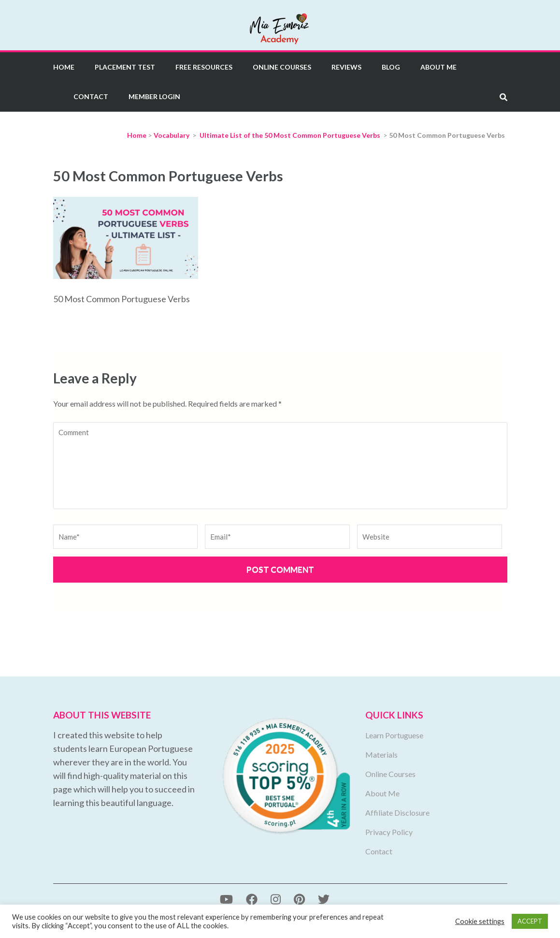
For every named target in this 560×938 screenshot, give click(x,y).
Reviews (346, 67)
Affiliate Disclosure (397, 813)
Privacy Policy (389, 832)
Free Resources (204, 67)
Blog (391, 67)
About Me (438, 67)
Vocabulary (172, 135)
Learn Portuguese (394, 735)
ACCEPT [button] (530, 921)
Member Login (154, 96)
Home (64, 67)
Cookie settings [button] (480, 921)
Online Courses (282, 67)
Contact (91, 96)
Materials (381, 755)
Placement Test (125, 67)
